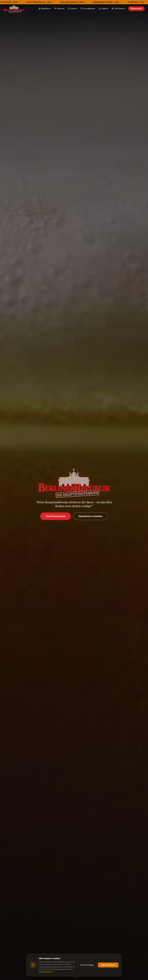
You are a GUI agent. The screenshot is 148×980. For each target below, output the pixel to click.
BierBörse (45, 9)
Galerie (103, 9)
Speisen (59, 9)
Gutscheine (118, 9)
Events (72, 9)
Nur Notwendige (87, 965)
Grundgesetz (88, 9)
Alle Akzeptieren (108, 965)
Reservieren (136, 9)
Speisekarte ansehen (90, 516)
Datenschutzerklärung (46, 972)
